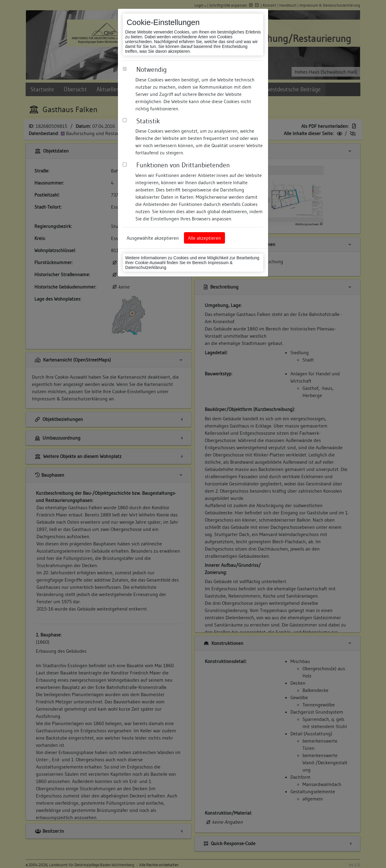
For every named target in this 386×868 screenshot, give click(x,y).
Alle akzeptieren (204, 238)
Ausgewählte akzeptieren (153, 238)
